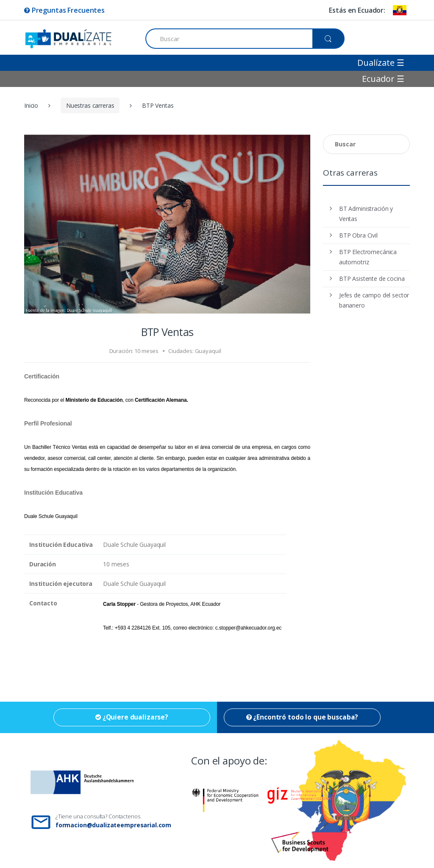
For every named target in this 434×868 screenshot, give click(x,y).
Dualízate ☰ (381, 63)
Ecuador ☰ (383, 79)
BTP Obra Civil (358, 235)
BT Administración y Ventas (366, 214)
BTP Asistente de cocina (372, 279)
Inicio (31, 105)
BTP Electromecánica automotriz (368, 257)
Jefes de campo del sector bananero (374, 300)
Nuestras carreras (90, 105)
